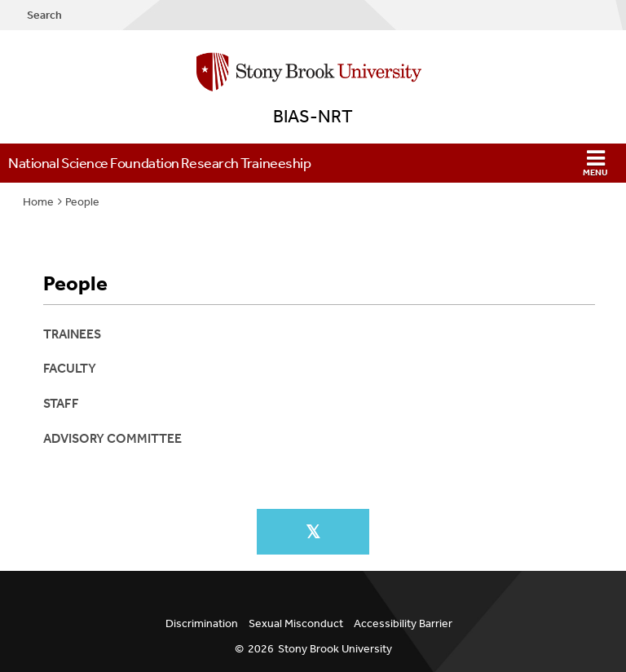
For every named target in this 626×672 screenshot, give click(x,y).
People (82, 202)
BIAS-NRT (313, 117)
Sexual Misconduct (296, 623)
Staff (61, 403)
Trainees (72, 334)
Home (38, 202)
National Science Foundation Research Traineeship (159, 163)
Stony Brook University (335, 649)
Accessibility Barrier (403, 623)
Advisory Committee (112, 438)
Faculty (70, 368)
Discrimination (202, 623)
